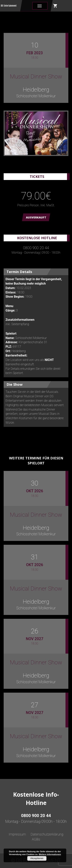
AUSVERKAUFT (36, 217)
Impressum (17, 834)
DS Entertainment (9, 6)
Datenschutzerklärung (47, 834)
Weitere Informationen (50, 854)
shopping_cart (55, 6)
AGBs (36, 839)
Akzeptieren (37, 858)
